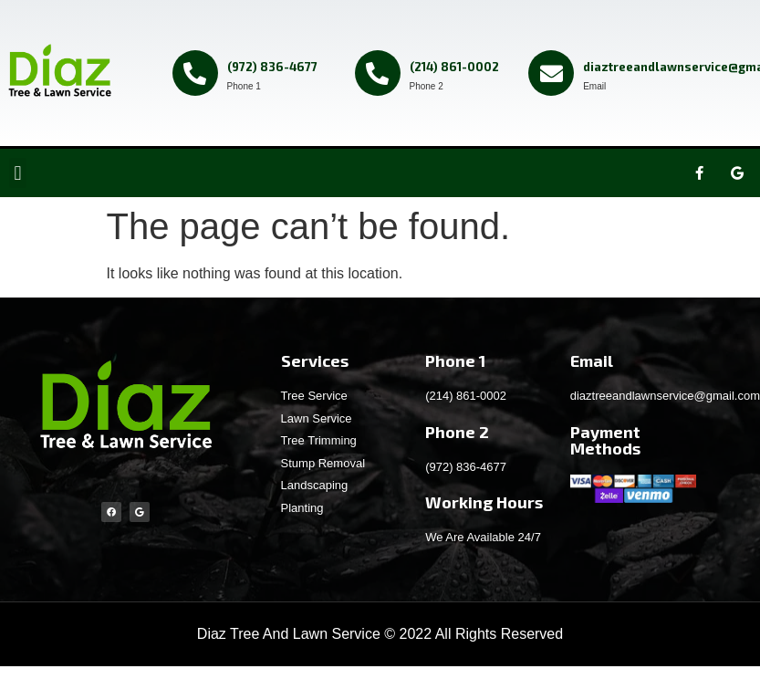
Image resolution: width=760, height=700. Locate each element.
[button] (18, 173)
